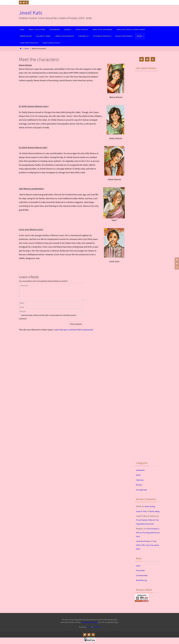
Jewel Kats (31, 13)
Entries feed (141, 578)
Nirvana (89, 635)
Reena (27, 48)
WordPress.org (142, 588)
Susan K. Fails (142, 511)
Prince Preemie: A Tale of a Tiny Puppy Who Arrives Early (148, 528)
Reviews (140, 485)
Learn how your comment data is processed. (74, 330)
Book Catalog (151, 506)
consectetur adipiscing (89, 630)
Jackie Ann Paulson (145, 549)
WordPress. (97, 635)
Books (139, 475)
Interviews (141, 480)
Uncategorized (142, 490)
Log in (139, 573)
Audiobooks (141, 470)
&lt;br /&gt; (147, 86)
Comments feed (143, 583)
